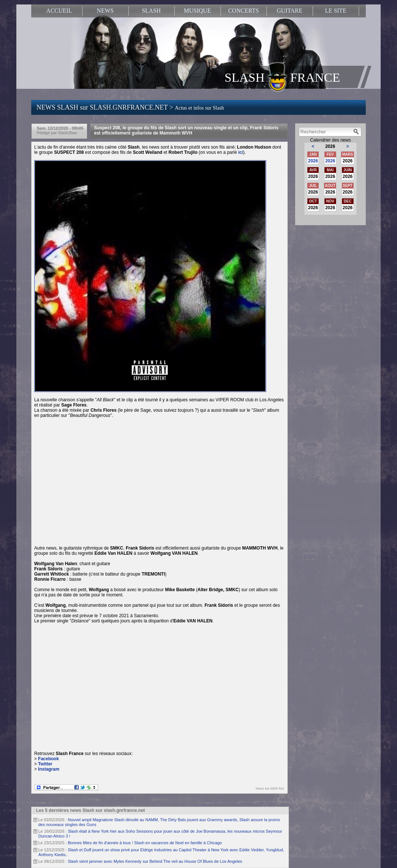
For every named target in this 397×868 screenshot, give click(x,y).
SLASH (151, 11)
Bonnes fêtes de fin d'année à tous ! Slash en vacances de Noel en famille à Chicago (145, 843)
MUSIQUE (198, 11)
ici (241, 152)
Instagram (49, 769)
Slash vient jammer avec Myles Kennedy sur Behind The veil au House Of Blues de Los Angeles (155, 861)
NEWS (105, 11)
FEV (330, 154)
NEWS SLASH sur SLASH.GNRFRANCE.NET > (130, 107)
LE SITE (335, 11)
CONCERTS (244, 11)
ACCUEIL (59, 11)
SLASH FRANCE (282, 77)
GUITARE (290, 11)
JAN (313, 154)
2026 (313, 161)
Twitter (45, 764)
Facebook (48, 759)
